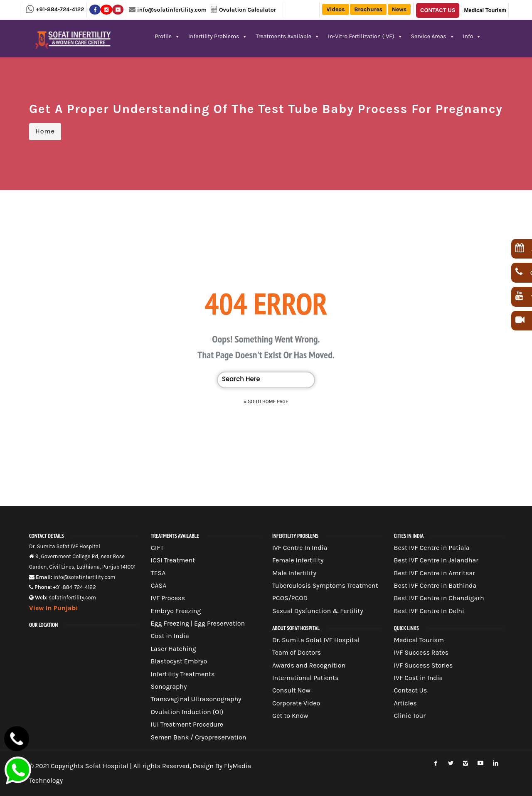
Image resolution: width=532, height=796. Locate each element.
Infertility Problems (218, 36)
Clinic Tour (410, 716)
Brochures (368, 9)
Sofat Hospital (107, 766)
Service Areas (433, 36)
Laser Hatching (174, 649)
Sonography (169, 686)
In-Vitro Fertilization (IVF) (365, 36)
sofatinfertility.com (72, 598)
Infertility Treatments (183, 674)
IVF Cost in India (419, 678)
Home (45, 131)
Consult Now (291, 690)
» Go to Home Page (266, 402)
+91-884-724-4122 (60, 9)
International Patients (305, 678)
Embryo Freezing (176, 611)
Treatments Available (288, 36)
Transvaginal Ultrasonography (196, 699)
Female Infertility (298, 560)
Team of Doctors (297, 652)
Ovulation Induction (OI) (187, 712)
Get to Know (290, 716)
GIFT (157, 548)
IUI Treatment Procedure (187, 724)
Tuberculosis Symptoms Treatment (325, 585)
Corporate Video (296, 703)
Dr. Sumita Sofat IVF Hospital (316, 640)
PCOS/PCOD (290, 598)
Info (472, 36)
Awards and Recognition (309, 665)
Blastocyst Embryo (179, 661)
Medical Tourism (485, 10)
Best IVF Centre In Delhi (429, 611)
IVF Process (168, 598)
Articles (405, 703)
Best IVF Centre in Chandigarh (439, 598)
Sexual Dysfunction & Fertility (318, 611)
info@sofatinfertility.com (172, 10)
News (399, 9)
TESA (158, 573)
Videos (335, 9)
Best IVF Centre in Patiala (432, 548)
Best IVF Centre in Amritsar (435, 573)
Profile (168, 36)
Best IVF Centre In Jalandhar (436, 560)
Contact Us (438, 10)
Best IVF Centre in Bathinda (435, 585)
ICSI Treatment (173, 560)
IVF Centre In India (300, 548)
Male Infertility (294, 573)
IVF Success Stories (424, 665)
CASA (159, 585)
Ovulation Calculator (248, 10)
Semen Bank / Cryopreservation (199, 737)
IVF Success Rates (421, 652)
